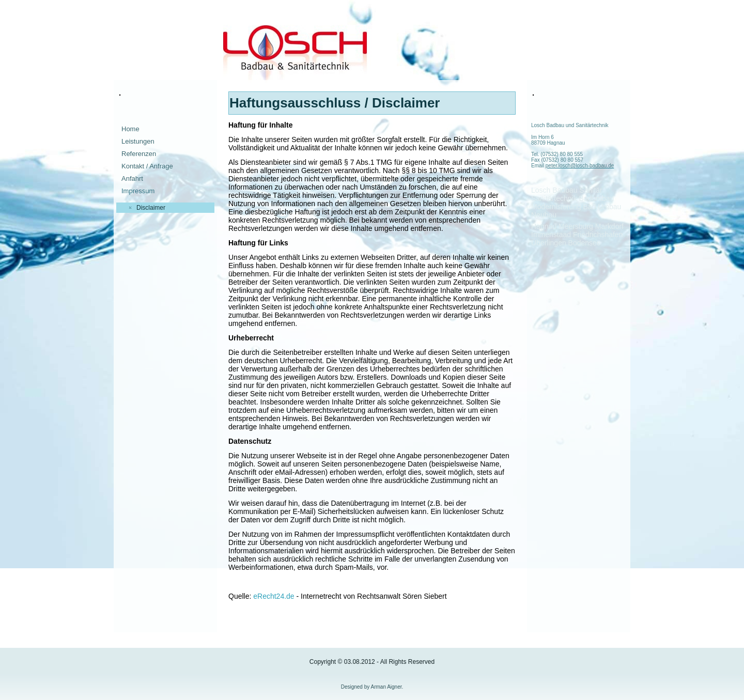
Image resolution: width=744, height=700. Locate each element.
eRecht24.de (274, 596)
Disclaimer (151, 208)
